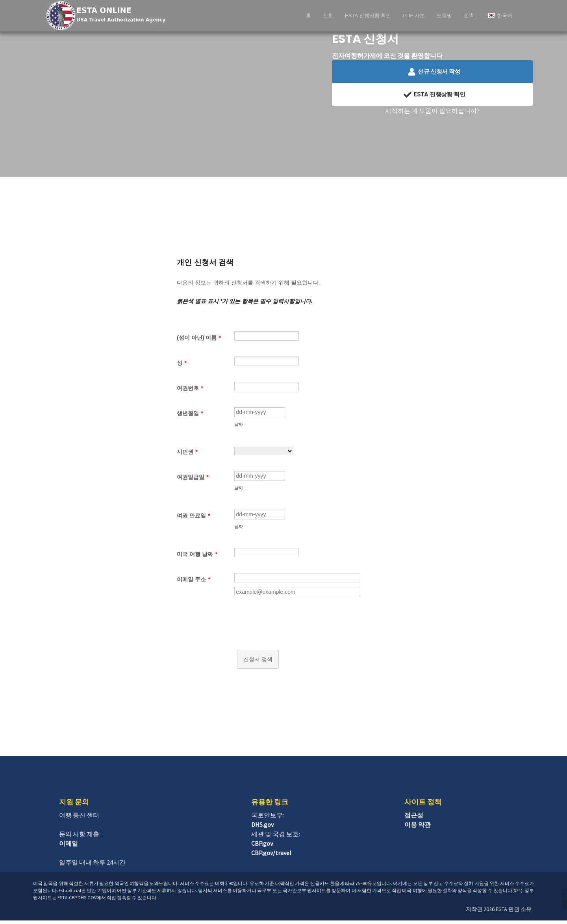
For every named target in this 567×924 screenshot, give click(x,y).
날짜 (239, 425)
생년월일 (190, 413)
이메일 (69, 847)
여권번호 (190, 388)
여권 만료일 (193, 518)
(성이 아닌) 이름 (199, 338)
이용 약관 (418, 828)
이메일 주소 (193, 583)
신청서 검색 (258, 663)
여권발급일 (193, 478)
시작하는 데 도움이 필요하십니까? (432, 111)
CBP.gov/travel (271, 856)
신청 (328, 16)
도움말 (444, 16)
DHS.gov (262, 828)
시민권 (187, 453)
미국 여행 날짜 (197, 558)
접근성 (414, 819)
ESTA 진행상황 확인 (368, 16)
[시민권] (264, 452)
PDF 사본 (414, 16)
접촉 (469, 16)
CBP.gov (262, 847)
